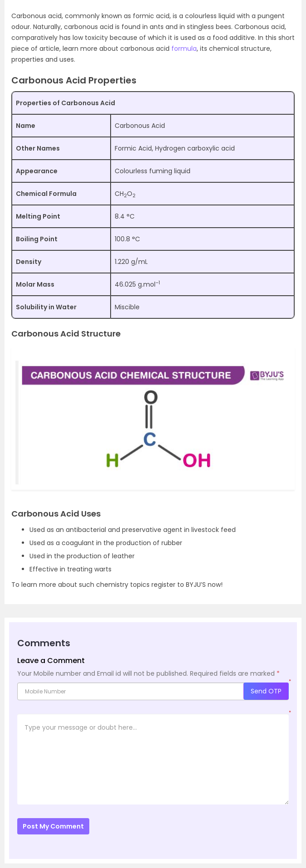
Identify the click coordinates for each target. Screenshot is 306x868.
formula (184, 49)
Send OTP (266, 691)
